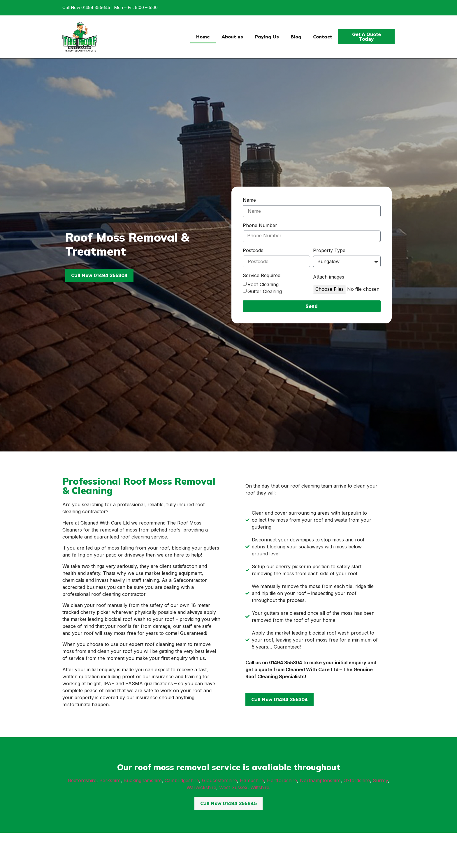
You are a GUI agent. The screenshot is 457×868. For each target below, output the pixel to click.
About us (232, 37)
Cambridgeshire (182, 780)
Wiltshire (260, 787)
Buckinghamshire (143, 780)
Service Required (262, 276)
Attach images (329, 277)
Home (203, 37)
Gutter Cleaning (265, 291)
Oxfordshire (357, 780)
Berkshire (110, 780)
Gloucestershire (219, 780)
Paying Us (267, 37)
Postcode (253, 251)
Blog (296, 37)
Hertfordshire (282, 780)
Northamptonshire (320, 780)
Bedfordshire (82, 780)
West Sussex (233, 787)
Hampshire (252, 780)
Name (249, 200)
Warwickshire (201, 787)
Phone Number (260, 226)
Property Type (329, 251)
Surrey (380, 780)
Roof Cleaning (263, 284)
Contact (323, 37)
